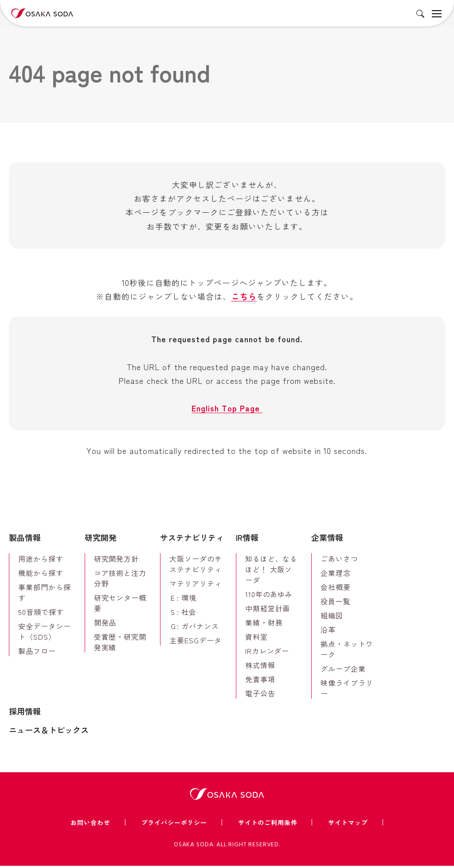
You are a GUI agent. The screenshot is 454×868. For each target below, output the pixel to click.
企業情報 (327, 540)
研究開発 (101, 540)
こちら (244, 297)
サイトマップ (348, 824)
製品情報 (25, 540)
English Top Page (227, 410)
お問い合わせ (90, 824)
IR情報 (247, 540)
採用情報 (25, 713)
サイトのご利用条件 (268, 824)
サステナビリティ (192, 540)
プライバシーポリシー (174, 824)
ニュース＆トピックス (49, 732)
